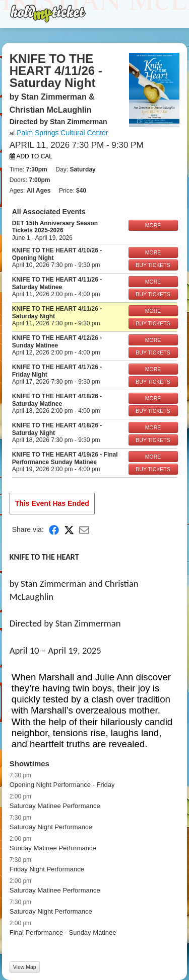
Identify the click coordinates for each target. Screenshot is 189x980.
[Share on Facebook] (54, 530)
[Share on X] (69, 530)
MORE (153, 225)
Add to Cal (31, 156)
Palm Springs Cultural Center (62, 133)
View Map (25, 967)
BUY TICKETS (153, 265)
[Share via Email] (84, 530)
